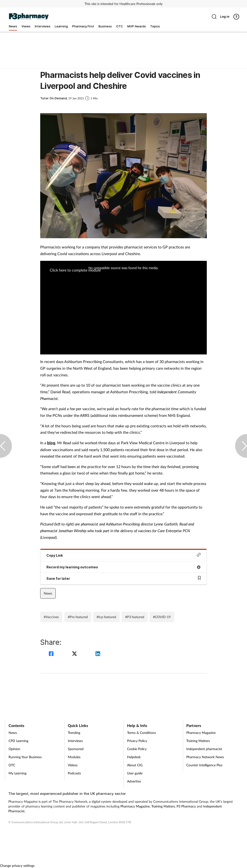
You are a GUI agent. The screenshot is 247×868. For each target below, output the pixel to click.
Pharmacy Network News (205, 757)
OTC (12, 765)
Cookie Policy (137, 749)
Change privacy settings (17, 865)
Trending (74, 733)
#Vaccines (51, 617)
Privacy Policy (137, 741)
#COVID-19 (162, 617)
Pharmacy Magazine (201, 733)
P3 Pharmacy (186, 806)
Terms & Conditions (141, 733)
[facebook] (52, 654)
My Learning (17, 773)
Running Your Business (25, 757)
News (48, 593)
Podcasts (74, 773)
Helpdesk (134, 757)
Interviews (75, 741)
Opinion (14, 749)
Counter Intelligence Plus (204, 765)
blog (51, 443)
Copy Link (123, 555)
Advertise (134, 781)
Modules (74, 757)
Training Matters (198, 741)
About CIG (135, 765)
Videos (73, 765)
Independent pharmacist (204, 749)
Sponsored (76, 749)
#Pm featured (78, 617)
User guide (135, 773)
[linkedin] (98, 654)
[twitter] (75, 654)
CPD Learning (18, 741)
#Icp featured (106, 617)
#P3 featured (135, 617)
